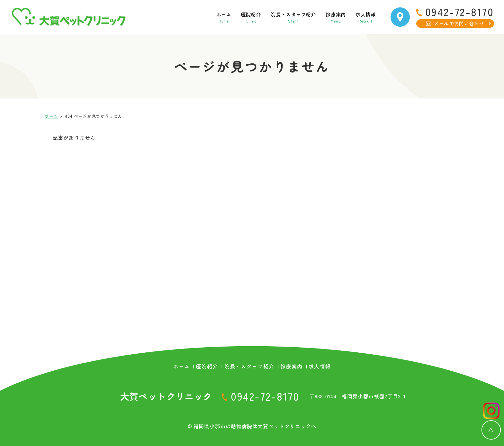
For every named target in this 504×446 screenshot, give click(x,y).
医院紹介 (225, 17)
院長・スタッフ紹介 (275, 17)
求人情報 (360, 17)
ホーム (194, 17)
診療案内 (325, 17)
